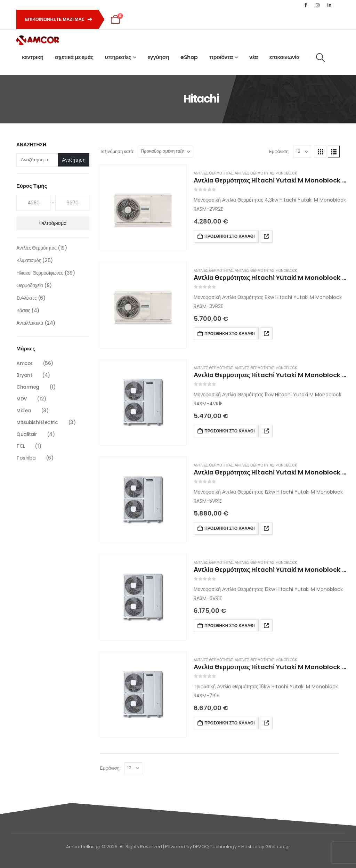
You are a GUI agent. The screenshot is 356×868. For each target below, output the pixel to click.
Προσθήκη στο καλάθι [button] (230, 236)
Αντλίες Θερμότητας (213, 173)
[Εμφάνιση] (302, 152)
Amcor (25, 363)
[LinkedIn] (330, 5)
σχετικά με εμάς (74, 57)
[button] (320, 58)
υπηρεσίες (118, 57)
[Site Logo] (38, 40)
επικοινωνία (284, 57)
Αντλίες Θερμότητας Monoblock (266, 173)
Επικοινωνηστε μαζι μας (59, 19)
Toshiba (26, 458)
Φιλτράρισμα (53, 223)
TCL (21, 446)
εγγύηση (159, 57)
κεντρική (33, 57)
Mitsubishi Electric (37, 422)
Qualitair (27, 434)
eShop (189, 57)
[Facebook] (306, 5)
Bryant (24, 375)
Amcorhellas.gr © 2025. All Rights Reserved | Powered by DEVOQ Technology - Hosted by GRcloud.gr (178, 847)
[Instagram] (318, 5)
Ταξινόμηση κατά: (117, 151)
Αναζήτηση (31, 145)
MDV (22, 399)
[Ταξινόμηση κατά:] (165, 152)
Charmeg (28, 387)
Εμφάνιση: (279, 151)
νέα (253, 57)
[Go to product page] (143, 208)
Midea (24, 411)
